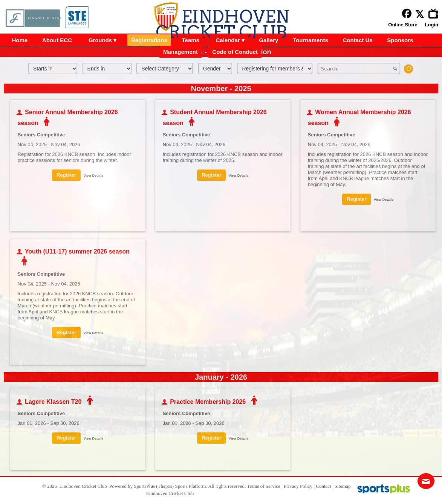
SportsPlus (144, 486)
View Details (93, 176)
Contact (323, 486)
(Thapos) (165, 486)
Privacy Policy (298, 486)
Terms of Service (264, 486)
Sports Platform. (191, 486)
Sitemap (343, 486)
